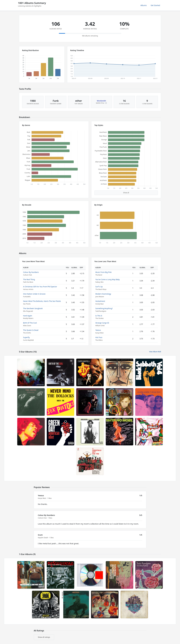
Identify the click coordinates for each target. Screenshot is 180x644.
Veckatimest (100, 301)
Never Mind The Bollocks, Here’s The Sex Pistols (42, 301)
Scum (40, 535)
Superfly (26, 337)
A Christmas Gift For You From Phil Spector (40, 287)
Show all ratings (44, 637)
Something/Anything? (104, 308)
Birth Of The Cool (30, 323)
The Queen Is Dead (31, 330)
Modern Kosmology (103, 294)
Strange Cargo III (102, 323)
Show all (126, 193)
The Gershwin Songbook (33, 308)
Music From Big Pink (103, 272)
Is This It (99, 316)
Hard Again (28, 316)
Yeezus (98, 330)
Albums (144, 5)
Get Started (155, 5)
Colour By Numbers (31, 272)
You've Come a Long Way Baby (107, 279)
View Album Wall (155, 352)
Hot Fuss (99, 337)
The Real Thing (29, 279)
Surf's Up (99, 287)
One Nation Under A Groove (34, 294)
